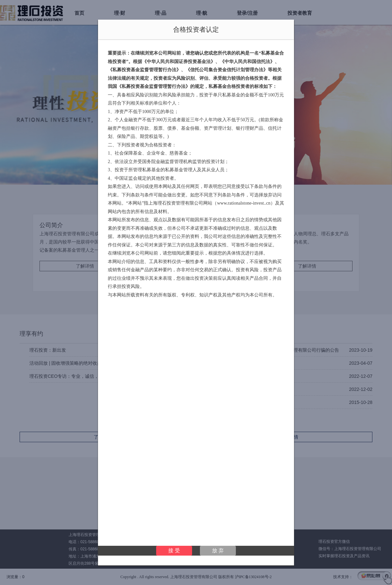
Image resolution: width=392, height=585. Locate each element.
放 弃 (218, 551)
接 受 (174, 551)
